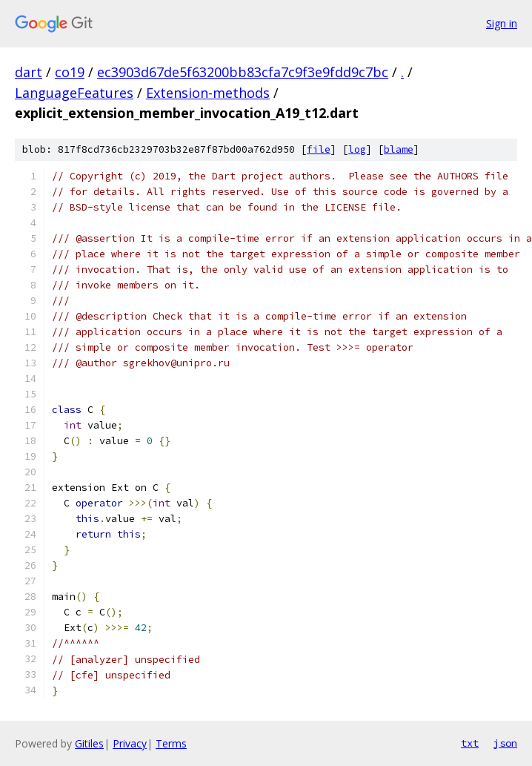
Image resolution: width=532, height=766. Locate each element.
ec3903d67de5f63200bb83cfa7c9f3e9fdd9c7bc (243, 72)
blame (399, 149)
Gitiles (89, 743)
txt (470, 743)
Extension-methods (208, 93)
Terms (171, 743)
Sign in (502, 23)
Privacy (130, 743)
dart (29, 72)
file (319, 149)
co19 (70, 72)
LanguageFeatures (74, 93)
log (357, 149)
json (505, 743)
